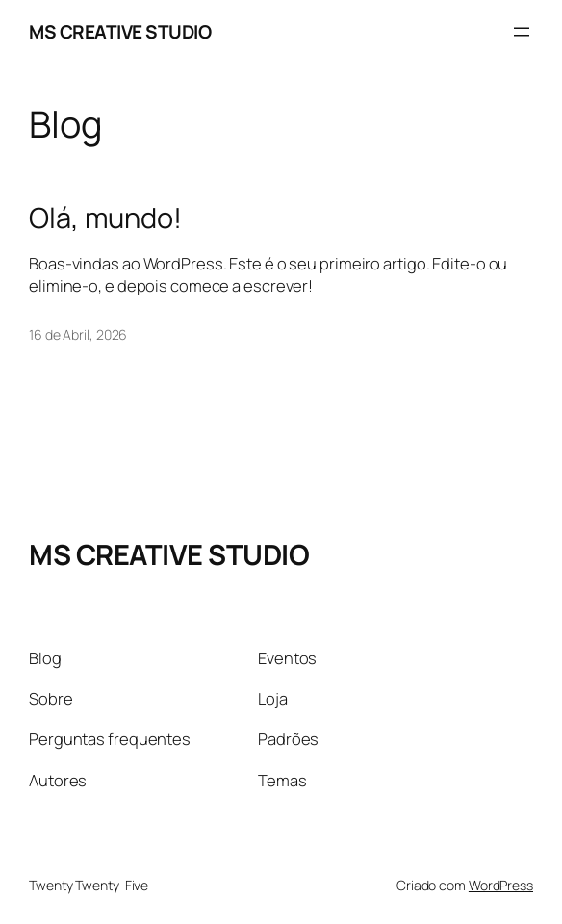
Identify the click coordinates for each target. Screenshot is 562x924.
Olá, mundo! (105, 218)
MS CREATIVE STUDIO (120, 32)
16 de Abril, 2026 (78, 334)
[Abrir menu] (522, 32)
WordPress (501, 885)
